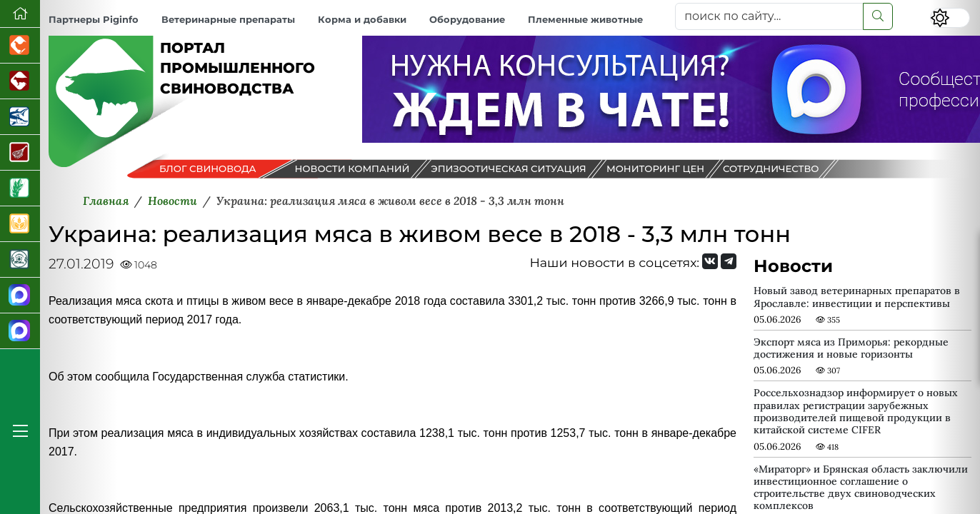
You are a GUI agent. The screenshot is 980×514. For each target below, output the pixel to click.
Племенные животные (585, 20)
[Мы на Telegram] (729, 261)
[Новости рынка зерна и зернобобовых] (20, 188)
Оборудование (467, 20)
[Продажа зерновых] (20, 224)
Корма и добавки (362, 20)
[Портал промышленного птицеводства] (20, 46)
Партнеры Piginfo (94, 20)
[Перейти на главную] (20, 14)
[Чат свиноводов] (20, 331)
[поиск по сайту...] (769, 16)
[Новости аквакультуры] (20, 117)
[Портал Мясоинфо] (20, 153)
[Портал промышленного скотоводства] (20, 81)
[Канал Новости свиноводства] (20, 296)
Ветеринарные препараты (228, 20)
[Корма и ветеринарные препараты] (20, 260)
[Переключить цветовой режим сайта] (950, 18)
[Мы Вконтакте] (710, 261)
